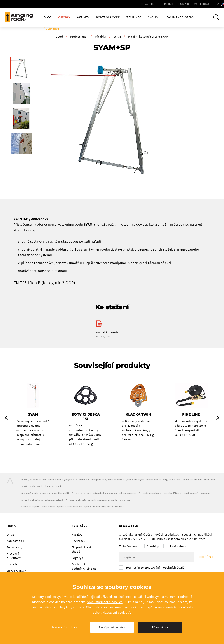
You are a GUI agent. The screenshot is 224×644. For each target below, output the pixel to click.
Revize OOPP (80, 541)
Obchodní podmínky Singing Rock (84, 569)
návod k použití (107, 332)
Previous (6, 418)
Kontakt (190, 4)
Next (218, 418)
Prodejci (153, 4)
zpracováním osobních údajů (164, 568)
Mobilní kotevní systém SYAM (148, 37)
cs (213, 4)
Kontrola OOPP (108, 17)
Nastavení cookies (64, 627)
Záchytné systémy (180, 17)
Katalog (77, 535)
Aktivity (83, 17)
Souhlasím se (155, 568)
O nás (10, 535)
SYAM (117, 37)
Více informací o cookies (105, 602)
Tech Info (134, 17)
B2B (180, 4)
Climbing (153, 547)
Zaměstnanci (15, 541)
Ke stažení (168, 4)
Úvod (59, 37)
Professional (79, 37)
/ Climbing (52, 29)
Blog (48, 17)
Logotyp (78, 558)
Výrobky (64, 17)
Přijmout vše (160, 627)
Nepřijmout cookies (112, 627)
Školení (154, 17)
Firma (130, 4)
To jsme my (14, 547)
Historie (12, 564)
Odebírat (205, 557)
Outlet (141, 4)
